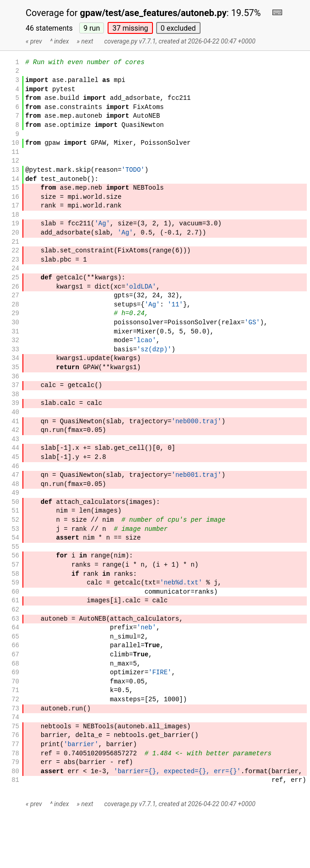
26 (15, 287)
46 (15, 467)
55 (15, 547)
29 (15, 314)
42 (15, 430)
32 (15, 341)
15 (15, 188)
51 (15, 511)
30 (15, 323)
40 (15, 412)
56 (15, 556)
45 (15, 457)
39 (15, 403)
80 (15, 772)
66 (15, 646)
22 (15, 251)
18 (15, 215)
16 (15, 197)
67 (15, 655)
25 (15, 278)
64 (15, 628)
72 (15, 700)
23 (15, 260)
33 (15, 350)
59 (15, 583)
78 (15, 754)
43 (15, 439)
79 (15, 762)
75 (15, 727)
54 (15, 538)
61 (15, 601)
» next (85, 41)
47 (15, 475)
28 (15, 305)
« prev (34, 41)
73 (15, 709)
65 (15, 637)
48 (15, 484)
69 (15, 673)
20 (15, 233)
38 (15, 395)
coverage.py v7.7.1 (130, 41)
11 (15, 152)
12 (15, 161)
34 (15, 358)
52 (15, 520)
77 (15, 745)
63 (15, 619)
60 (15, 592)
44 (15, 448)
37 (130, 28)
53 (15, 529)
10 (15, 143)
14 (15, 179)
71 (15, 691)
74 (15, 718)
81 (15, 780)
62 (15, 610)
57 (15, 565)
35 (15, 368)
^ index (60, 41)
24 (15, 269)
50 (15, 502)
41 (15, 422)
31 (15, 332)
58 (15, 574)
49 (15, 493)
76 (15, 735)
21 (15, 242)
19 (15, 224)
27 (15, 296)
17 (15, 206)
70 (15, 682)
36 (15, 377)
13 (15, 170)
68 (15, 664)
